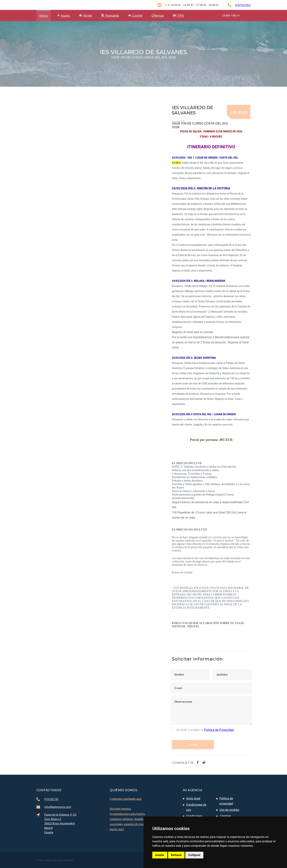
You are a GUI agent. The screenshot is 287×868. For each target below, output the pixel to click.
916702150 (243, 5)
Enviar (193, 745)
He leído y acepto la (202, 730)
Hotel (86, 16)
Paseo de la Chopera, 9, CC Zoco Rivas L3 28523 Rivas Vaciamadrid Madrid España (60, 823)
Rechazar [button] (176, 855)
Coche (135, 16)
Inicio (44, 16)
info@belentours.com (58, 807)
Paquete (110, 16)
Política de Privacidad (219, 730)
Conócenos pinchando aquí (125, 799)
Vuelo (64, 16)
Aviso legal (193, 798)
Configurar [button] (194, 855)
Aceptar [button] (160, 855)
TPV (178, 16)
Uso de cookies (229, 810)
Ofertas (158, 16)
